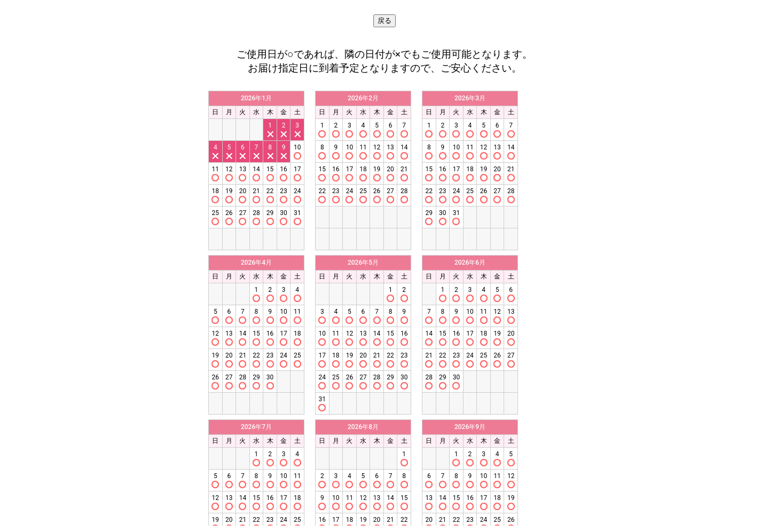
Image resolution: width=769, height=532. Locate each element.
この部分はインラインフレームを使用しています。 (384, 305)
